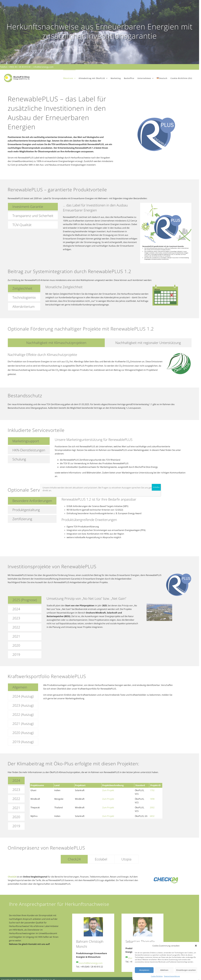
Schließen (156, 487)
